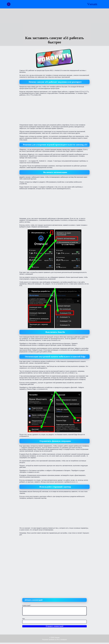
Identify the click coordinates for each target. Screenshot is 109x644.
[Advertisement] (54, 22)
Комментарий (27, 605)
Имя (23, 619)
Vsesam (92, 4)
